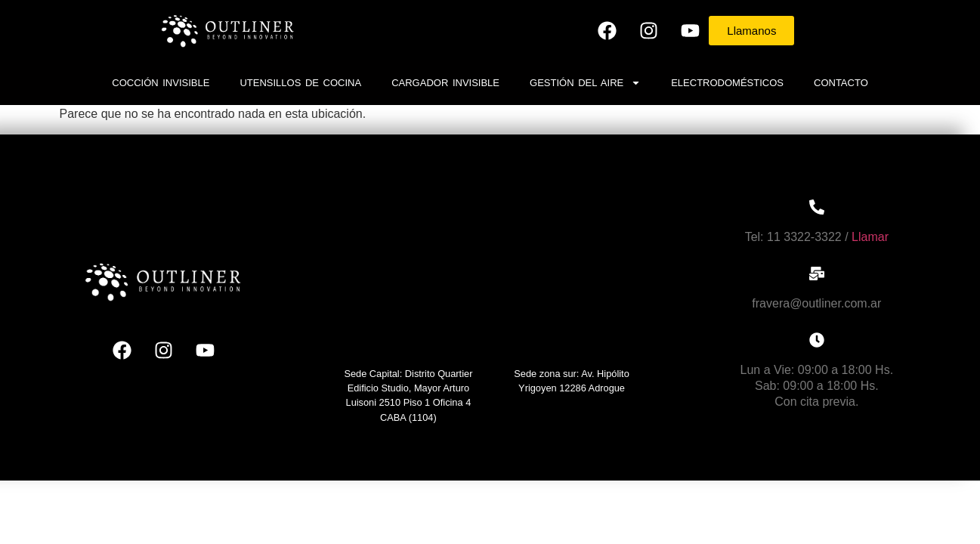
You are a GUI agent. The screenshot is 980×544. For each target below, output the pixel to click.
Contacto (841, 83)
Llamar (870, 237)
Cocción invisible (161, 83)
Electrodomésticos (727, 83)
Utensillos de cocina (300, 83)
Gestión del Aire (585, 83)
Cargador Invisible (445, 83)
